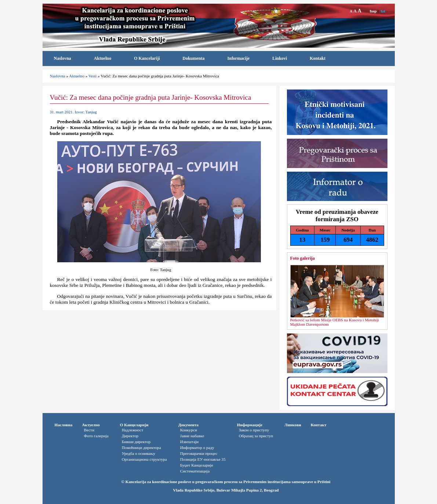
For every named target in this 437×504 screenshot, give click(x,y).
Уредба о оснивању (139, 453)
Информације (250, 425)
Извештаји (189, 442)
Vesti (92, 76)
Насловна (64, 425)
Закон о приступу (254, 430)
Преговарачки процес (199, 453)
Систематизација (195, 471)
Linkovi (280, 58)
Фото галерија (96, 436)
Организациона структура (144, 459)
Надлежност (133, 430)
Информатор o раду (197, 448)
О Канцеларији (134, 425)
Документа (188, 425)
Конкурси (189, 430)
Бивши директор (136, 442)
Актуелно (91, 425)
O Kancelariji (147, 58)
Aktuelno (103, 58)
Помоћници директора (141, 448)
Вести (89, 430)
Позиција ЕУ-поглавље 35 (203, 459)
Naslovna (63, 58)
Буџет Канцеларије (197, 465)
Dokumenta (194, 58)
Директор (130, 436)
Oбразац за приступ (256, 436)
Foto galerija (303, 258)
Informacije (239, 58)
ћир (373, 11)
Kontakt (318, 58)
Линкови (293, 425)
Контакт (319, 425)
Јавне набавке (192, 436)
